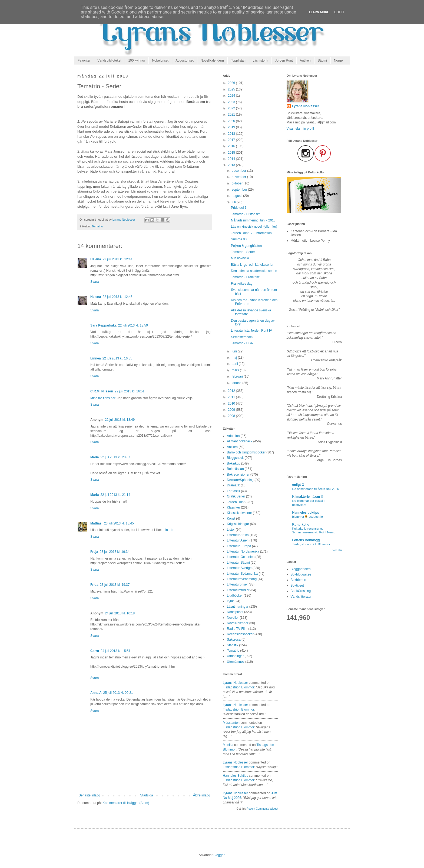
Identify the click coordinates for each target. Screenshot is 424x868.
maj (235, 358)
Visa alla (337, 550)
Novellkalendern (212, 60)
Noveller (233, 618)
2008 (232, 416)
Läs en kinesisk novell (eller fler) (254, 227)
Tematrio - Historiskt (245, 214)
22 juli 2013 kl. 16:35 (117, 358)
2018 (232, 134)
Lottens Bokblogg (306, 540)
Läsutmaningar (238, 607)
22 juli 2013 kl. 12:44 (117, 259)
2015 (232, 153)
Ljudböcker (235, 596)
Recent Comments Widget (262, 809)
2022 (232, 108)
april (235, 364)
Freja (94, 552)
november (239, 177)
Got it (339, 12)
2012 (232, 391)
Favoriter (84, 60)
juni (235, 351)
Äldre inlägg (202, 795)
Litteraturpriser (237, 584)
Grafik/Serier (236, 496)
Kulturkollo (301, 524)
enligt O (298, 485)
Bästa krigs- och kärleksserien (253, 265)
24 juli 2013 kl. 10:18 (120, 613)
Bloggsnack (235, 458)
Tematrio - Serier (243, 252)
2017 (232, 140)
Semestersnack (242, 337)
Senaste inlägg (89, 795)
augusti (237, 196)
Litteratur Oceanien (241, 557)
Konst (231, 519)
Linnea (96, 358)
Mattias (96, 523)
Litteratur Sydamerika (242, 574)
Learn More (319, 12)
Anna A (96, 693)
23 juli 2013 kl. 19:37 (115, 585)
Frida (94, 585)
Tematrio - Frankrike (245, 277)
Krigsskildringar (238, 524)
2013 (232, 165)
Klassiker (233, 507)
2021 (232, 115)
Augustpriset (185, 60)
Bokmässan (235, 469)
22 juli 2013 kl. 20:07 (115, 457)
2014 (232, 159)
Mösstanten (231, 723)
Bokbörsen (298, 580)
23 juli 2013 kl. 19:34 (115, 552)
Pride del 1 (239, 208)
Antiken (305, 60)
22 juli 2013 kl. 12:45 (117, 297)
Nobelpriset (160, 60)
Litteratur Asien (238, 540)
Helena (96, 259)
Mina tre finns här (103, 398)
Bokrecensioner (238, 475)
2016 (232, 146)
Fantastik (233, 491)
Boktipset (297, 586)
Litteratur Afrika (238, 535)
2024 (232, 96)
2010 (232, 403)
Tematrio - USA (242, 343)
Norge (338, 60)
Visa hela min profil (300, 129)
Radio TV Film (237, 629)
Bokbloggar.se (301, 574)
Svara (95, 282)
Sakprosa (234, 640)
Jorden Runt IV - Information (251, 233)
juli (234, 202)
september (240, 190)
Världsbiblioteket (109, 60)
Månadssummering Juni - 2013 (253, 220)
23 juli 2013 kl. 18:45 (119, 523)
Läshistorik (260, 60)
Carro (95, 651)
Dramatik (233, 485)
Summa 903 (240, 239)
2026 (232, 83)
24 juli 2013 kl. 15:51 (115, 651)
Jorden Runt (284, 60)
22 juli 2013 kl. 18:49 (120, 420)
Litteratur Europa (239, 546)
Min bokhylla (240, 258)
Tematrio (97, 226)
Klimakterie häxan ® (308, 497)
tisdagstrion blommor (239, 687)
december (239, 171)
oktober (238, 183)
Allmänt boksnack (240, 441)
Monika (228, 745)
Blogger (219, 855)
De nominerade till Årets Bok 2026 (316, 489)
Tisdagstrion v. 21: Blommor (311, 544)
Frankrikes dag (242, 284)
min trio (168, 530)
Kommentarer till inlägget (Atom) (126, 803)
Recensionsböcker (240, 634)
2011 (232, 397)
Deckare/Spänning (240, 480)
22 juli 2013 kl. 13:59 (133, 325)
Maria (95, 457)
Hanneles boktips (235, 776)
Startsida (146, 795)
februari (238, 376)
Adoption (233, 436)
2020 (232, 121)
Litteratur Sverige (239, 568)
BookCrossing (301, 591)
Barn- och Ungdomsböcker (246, 452)
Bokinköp (233, 463)
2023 (232, 102)
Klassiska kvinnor (239, 513)
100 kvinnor (137, 60)
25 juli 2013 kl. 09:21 (118, 693)
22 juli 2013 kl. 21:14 (115, 495)
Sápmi (322, 60)
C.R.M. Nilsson (102, 391)
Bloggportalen (301, 569)
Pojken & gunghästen (246, 246)
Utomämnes (236, 662)
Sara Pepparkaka (103, 325)
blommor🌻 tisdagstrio (308, 517)
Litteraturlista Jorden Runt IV (251, 331)
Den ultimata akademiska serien (254, 271)
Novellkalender (238, 623)
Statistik (233, 645)
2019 (232, 127)
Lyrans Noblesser (235, 683)
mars (236, 370)
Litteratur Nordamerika (243, 551)
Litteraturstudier (238, 590)
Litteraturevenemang (242, 579)
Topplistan (238, 60)
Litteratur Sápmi (238, 563)
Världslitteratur (301, 597)
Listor (231, 530)
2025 (232, 89)
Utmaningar (235, 656)
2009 (232, 410)
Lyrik (230, 601)
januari (237, 383)
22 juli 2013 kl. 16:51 (130, 391)
